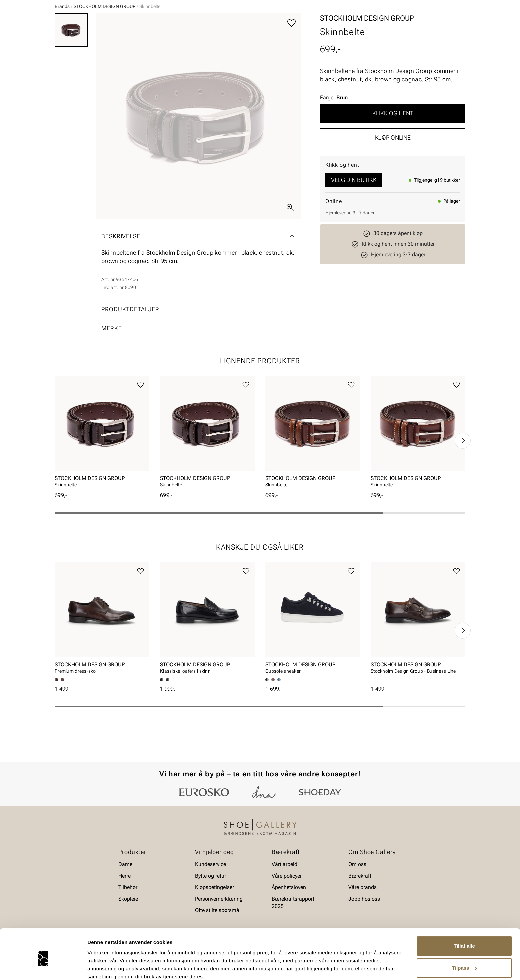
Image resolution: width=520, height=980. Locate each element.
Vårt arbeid (284, 882)
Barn (107, 44)
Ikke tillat (464, 961)
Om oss (357, 882)
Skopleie (172, 44)
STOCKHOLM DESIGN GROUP (104, 58)
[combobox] (236, 24)
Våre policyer (287, 894)
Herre (84, 44)
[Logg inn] (401, 24)
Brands (62, 58)
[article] (102, 485)
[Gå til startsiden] (84, 24)
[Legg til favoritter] (291, 74)
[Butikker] (377, 24)
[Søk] (312, 24)
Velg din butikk (354, 231)
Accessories (137, 44)
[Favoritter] (426, 24)
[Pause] (460, 5)
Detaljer (97, 967)
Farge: (334, 149)
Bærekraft (360, 894)
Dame (61, 44)
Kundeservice (210, 882)
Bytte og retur (210, 894)
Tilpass (464, 939)
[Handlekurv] (454, 24)
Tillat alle (464, 918)
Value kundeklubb (443, 44)
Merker (402, 44)
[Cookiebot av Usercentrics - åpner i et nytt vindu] (43, 967)
